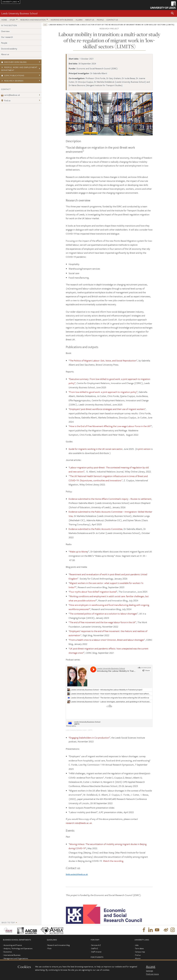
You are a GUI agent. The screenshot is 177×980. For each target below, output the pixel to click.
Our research (7, 37)
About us (90, 20)
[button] (172, 13)
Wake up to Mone (78, 552)
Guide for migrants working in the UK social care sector (95, 449)
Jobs (137, 945)
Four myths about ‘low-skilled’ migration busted (93, 592)
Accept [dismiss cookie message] (151, 966)
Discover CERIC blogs (14, 62)
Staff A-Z (95, 948)
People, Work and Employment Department (19, 69)
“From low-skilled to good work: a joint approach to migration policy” (103, 392)
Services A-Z (96, 945)
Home (4, 20)
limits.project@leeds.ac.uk (77, 874)
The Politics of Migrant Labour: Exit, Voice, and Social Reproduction (103, 360)
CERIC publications (13, 75)
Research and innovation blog (59, 945)
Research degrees (12, 81)
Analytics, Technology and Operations (18, 948)
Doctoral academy (9, 49)
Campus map (140, 952)
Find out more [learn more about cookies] (152, 974)
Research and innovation (33, 20)
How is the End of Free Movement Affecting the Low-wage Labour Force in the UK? (110, 426)
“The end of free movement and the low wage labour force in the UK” (102, 622)
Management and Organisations (16, 958)
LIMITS (90, 730)
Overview (5, 31)
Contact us (112, 20)
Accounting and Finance (13, 945)
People (100, 20)
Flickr (50, 948)
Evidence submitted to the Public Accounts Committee (95, 529)
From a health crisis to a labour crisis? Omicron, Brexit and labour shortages (107, 640)
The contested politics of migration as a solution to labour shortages (103, 614)
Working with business (62, 20)
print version (144, 449)
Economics (8, 952)
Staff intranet (96, 952)
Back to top (8, 922)
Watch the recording (113, 861)
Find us (6, 100)
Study (13, 20)
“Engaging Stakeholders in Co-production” (89, 738)
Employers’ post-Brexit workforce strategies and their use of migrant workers (107, 409)
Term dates (139, 948)
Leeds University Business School (19, 13)
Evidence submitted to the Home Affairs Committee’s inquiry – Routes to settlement (110, 499)
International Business (12, 955)
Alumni (79, 20)
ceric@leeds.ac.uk (11, 95)
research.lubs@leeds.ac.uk (79, 823)
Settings (149, 971)
